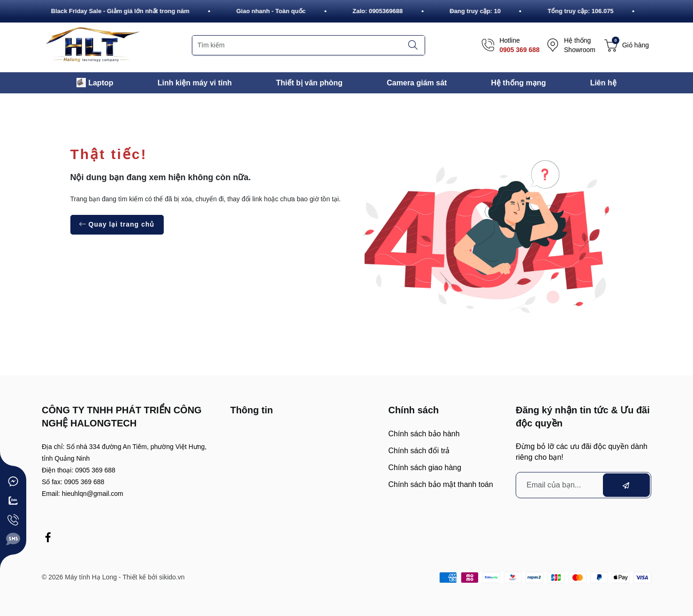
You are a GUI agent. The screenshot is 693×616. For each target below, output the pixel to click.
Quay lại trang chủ (117, 224)
